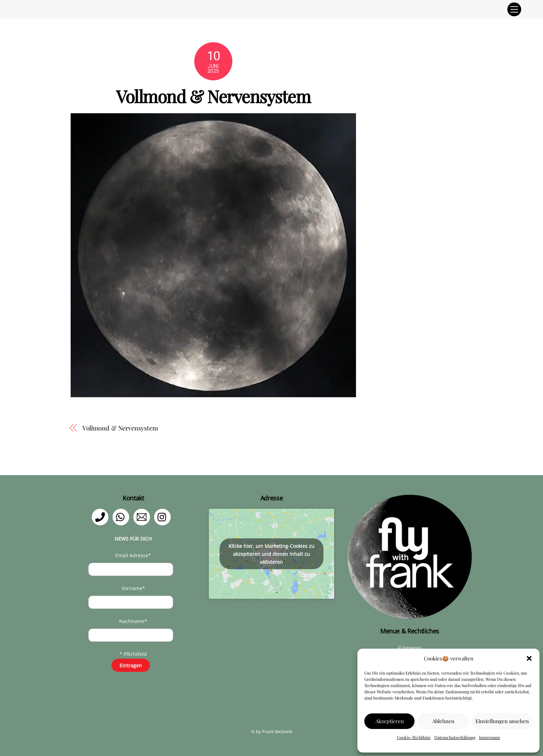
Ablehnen (443, 721)
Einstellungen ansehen (502, 721)
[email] (143, 517)
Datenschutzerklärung (455, 737)
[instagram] (164, 517)
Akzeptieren (390, 721)
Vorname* (133, 588)
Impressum (489, 737)
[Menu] (514, 9)
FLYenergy (410, 648)
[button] (529, 658)
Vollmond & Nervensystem (120, 428)
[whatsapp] (122, 517)
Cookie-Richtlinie (414, 737)
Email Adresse (133, 555)
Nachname (133, 621)
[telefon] (101, 517)
